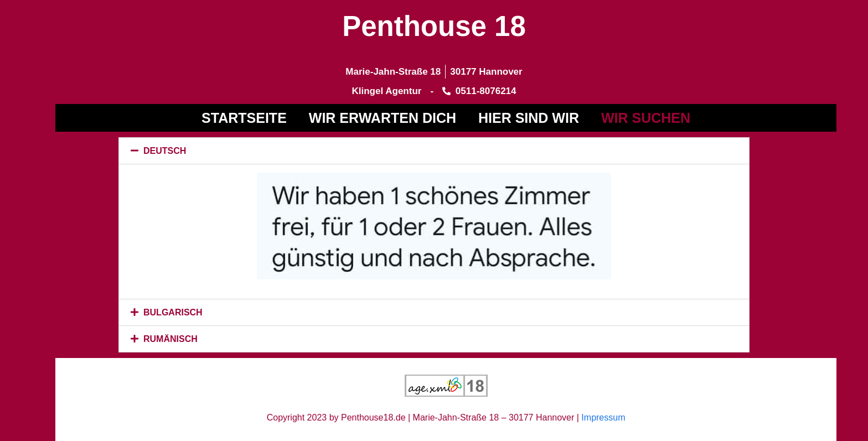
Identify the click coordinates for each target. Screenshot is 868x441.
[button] (434, 151)
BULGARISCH (173, 312)
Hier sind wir (529, 118)
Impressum (603, 417)
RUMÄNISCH (170, 339)
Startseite (244, 118)
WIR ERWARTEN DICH (383, 118)
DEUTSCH (165, 151)
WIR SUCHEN (646, 118)
